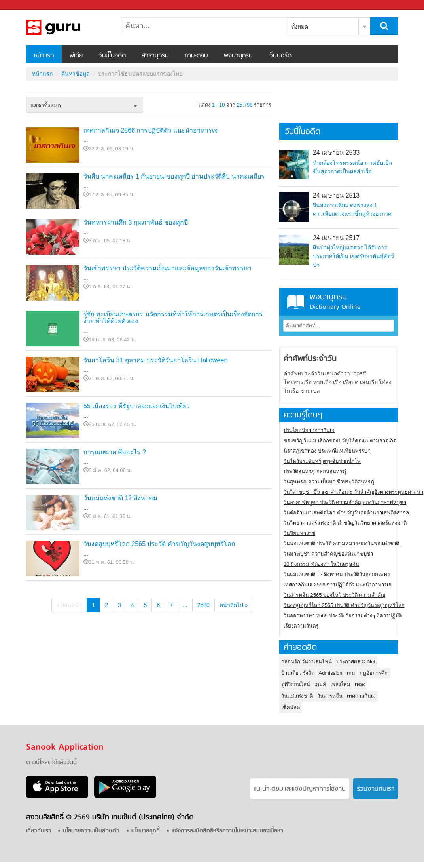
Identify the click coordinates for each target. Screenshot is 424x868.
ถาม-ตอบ (196, 56)
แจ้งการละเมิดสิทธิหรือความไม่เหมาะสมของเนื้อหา (227, 831)
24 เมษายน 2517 (336, 238)
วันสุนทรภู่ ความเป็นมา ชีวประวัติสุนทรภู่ (329, 482)
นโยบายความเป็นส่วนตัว (91, 831)
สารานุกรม (155, 56)
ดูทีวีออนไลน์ (296, 684)
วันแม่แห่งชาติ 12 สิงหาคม (120, 498)
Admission (331, 673)
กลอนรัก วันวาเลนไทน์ (307, 661)
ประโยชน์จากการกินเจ (309, 430)
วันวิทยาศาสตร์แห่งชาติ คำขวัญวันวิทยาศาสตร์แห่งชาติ (345, 523)
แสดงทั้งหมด (46, 105)
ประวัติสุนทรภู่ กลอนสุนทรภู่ (315, 471)
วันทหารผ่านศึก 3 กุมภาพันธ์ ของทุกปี (136, 222)
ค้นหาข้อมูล (76, 74)
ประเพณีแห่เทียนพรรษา (344, 451)
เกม (351, 673)
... (185, 605)
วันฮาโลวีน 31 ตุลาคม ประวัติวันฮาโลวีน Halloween (155, 360)
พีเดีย (76, 56)
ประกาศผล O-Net (356, 661)
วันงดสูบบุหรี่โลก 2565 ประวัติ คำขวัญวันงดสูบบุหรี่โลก (159, 544)
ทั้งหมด (300, 27)
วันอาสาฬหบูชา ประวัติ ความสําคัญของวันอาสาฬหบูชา (345, 502)
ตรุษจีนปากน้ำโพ (342, 461)
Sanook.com (24, 5)
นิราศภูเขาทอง (300, 451)
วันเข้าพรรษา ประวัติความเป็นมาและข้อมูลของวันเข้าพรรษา (168, 268)
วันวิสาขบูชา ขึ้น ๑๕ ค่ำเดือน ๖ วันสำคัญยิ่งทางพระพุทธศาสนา (353, 492)
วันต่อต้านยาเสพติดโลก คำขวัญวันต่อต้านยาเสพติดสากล (346, 513)
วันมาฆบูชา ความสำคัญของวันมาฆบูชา (328, 554)
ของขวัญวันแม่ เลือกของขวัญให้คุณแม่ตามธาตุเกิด (340, 441)
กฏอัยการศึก (374, 673)
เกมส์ (320, 684)
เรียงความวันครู (301, 626)
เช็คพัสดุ (291, 707)
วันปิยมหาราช (299, 533)
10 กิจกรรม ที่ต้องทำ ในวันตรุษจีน (321, 564)
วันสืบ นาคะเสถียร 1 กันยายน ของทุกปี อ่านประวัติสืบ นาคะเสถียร (174, 176)
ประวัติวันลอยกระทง (367, 574)
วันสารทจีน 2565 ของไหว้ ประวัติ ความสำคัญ (334, 595)
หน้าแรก (44, 56)
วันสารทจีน (330, 696)
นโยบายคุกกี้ (146, 831)
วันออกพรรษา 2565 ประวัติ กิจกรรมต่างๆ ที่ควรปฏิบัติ (343, 616)
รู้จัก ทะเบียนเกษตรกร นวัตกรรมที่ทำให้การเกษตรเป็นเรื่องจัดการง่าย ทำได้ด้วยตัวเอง (173, 318)
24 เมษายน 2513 (336, 195)
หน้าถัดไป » (234, 605)
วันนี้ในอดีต (112, 56)
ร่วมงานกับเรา (376, 789)
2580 (203, 605)
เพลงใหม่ (340, 684)
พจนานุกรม (238, 56)
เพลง (360, 684)
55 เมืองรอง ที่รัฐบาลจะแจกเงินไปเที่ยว (137, 406)
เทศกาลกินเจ (361, 696)
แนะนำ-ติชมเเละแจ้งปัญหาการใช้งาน (300, 789)
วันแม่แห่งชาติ (297, 696)
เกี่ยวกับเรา (39, 831)
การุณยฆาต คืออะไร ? (115, 452)
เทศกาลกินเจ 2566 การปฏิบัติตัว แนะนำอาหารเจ (150, 130)
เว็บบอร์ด (280, 56)
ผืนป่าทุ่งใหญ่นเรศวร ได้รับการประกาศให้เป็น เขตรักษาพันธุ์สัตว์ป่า (353, 256)
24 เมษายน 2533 (336, 153)
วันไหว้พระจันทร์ (302, 461)
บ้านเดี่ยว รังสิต (298, 673)
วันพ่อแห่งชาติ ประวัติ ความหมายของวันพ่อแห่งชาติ (341, 543)
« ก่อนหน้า (69, 605)
